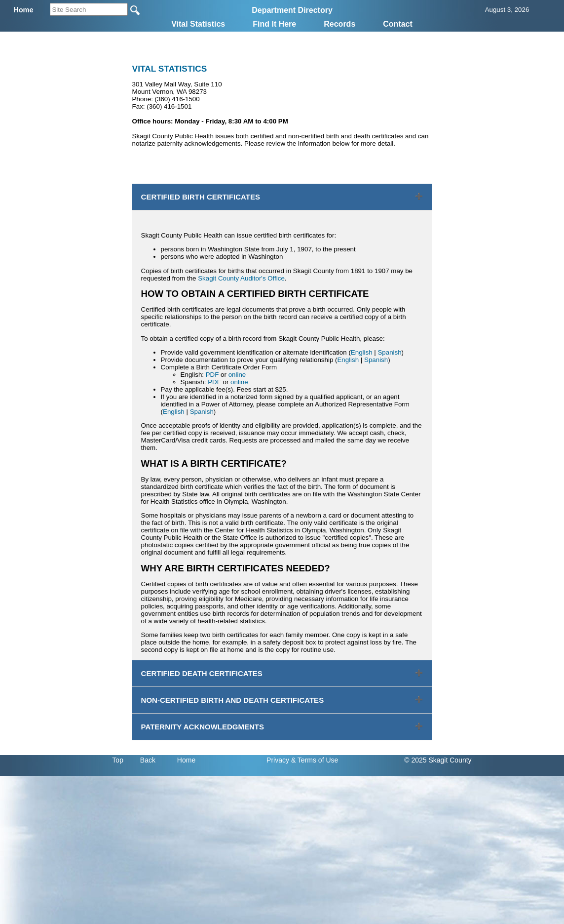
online (237, 375)
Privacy (278, 760)
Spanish (389, 352)
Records (339, 24)
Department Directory (292, 10)
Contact (398, 24)
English (362, 352)
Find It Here (274, 24)
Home (186, 760)
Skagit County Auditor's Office (241, 278)
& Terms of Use (315, 760)
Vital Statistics (198, 24)
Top (118, 760)
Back (148, 760)
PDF (212, 375)
